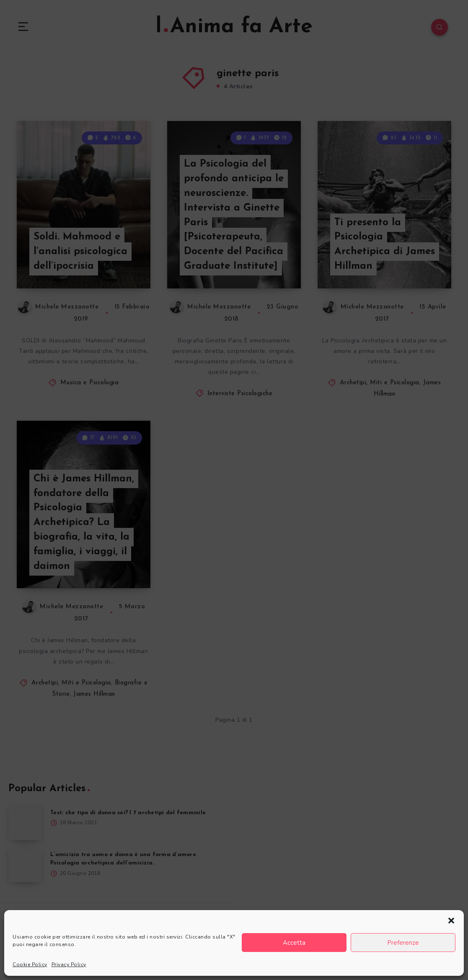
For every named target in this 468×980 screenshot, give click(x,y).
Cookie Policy (30, 965)
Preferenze (403, 943)
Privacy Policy (69, 965)
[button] (451, 921)
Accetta (294, 943)
